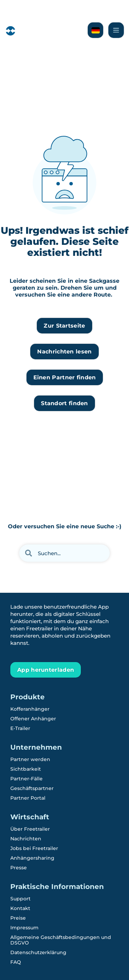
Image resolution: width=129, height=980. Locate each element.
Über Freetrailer (30, 829)
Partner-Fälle (26, 779)
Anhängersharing (32, 858)
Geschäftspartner (32, 788)
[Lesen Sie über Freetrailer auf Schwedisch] (95, 30)
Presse (19, 868)
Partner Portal (28, 798)
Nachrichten (26, 839)
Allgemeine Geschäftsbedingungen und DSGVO (61, 940)
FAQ (16, 962)
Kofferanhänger (30, 709)
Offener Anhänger (33, 719)
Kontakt (20, 908)
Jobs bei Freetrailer (34, 848)
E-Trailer (20, 728)
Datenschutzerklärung (38, 952)
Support (20, 899)
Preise (18, 918)
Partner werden (30, 759)
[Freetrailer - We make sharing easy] (28, 35)
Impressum (24, 928)
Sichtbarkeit (26, 769)
